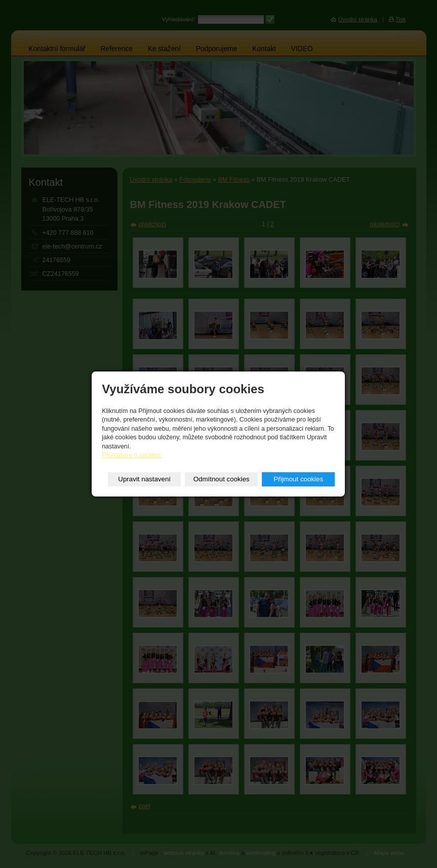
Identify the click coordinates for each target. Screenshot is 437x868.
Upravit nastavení (144, 479)
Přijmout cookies (298, 479)
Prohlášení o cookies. (132, 455)
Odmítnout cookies (222, 479)
